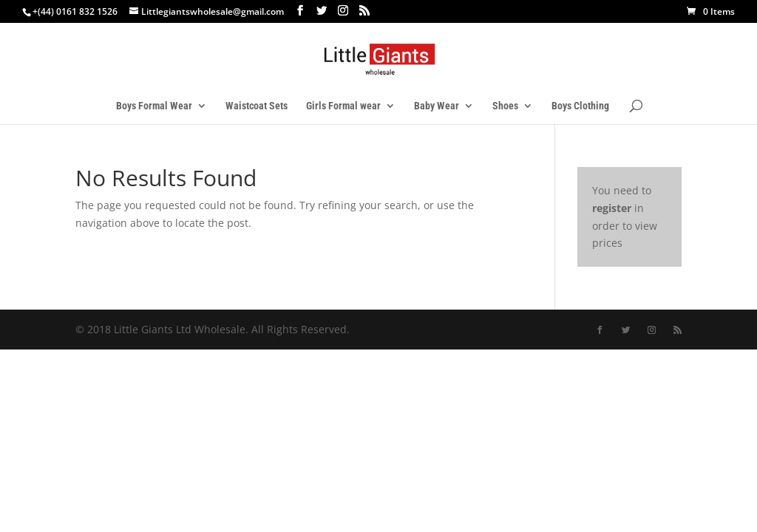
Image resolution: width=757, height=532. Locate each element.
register (612, 208)
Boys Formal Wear (154, 106)
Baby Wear (437, 106)
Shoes (505, 106)
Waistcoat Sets (257, 106)
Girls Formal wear (343, 106)
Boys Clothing (580, 106)
